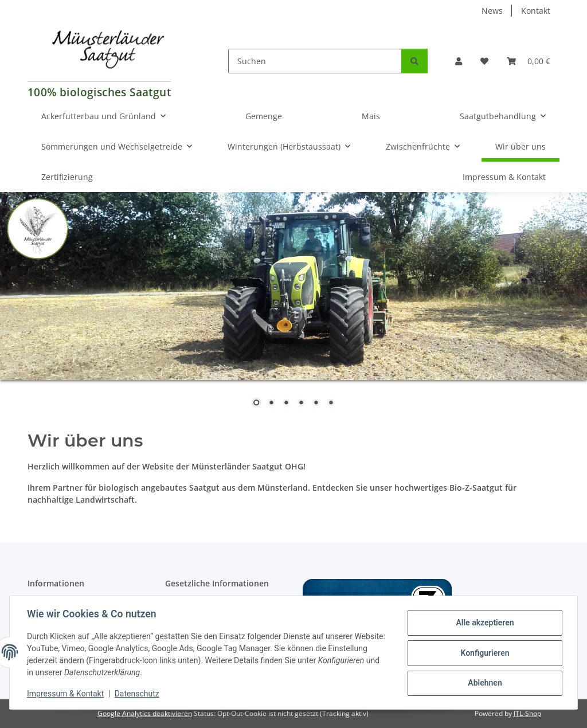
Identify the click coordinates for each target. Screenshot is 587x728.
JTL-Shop (527, 713)
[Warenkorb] (529, 61)
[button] (459, 61)
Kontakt (536, 11)
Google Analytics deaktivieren (145, 713)
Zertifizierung (67, 177)
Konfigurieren (484, 653)
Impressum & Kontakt (66, 694)
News (492, 11)
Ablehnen (484, 683)
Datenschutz (138, 694)
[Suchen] (315, 61)
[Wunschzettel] (484, 61)
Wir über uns (521, 146)
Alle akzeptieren (484, 623)
